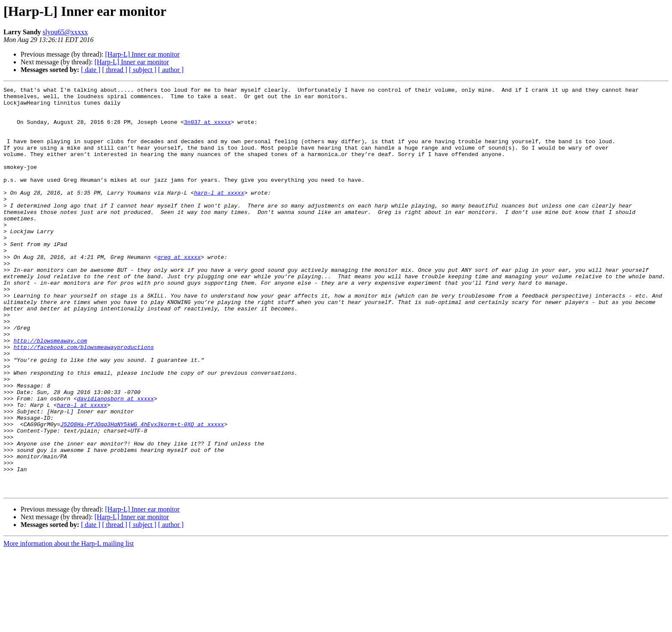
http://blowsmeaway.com (50, 392)
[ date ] (91, 70)
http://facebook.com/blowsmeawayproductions (84, 400)
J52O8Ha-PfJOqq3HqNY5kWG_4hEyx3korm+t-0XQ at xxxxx (142, 492)
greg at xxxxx (179, 292)
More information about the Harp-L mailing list (69, 624)
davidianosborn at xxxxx (115, 461)
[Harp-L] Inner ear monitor (142, 54)
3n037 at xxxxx (207, 129)
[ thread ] (115, 70)
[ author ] (171, 70)
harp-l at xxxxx (219, 214)
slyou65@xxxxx (65, 32)
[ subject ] (143, 70)
